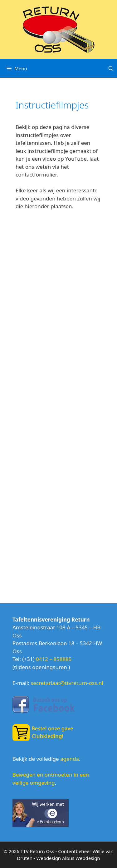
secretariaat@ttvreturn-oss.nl (67, 683)
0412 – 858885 (54, 659)
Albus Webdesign (81, 858)
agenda (70, 759)
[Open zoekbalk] (111, 68)
